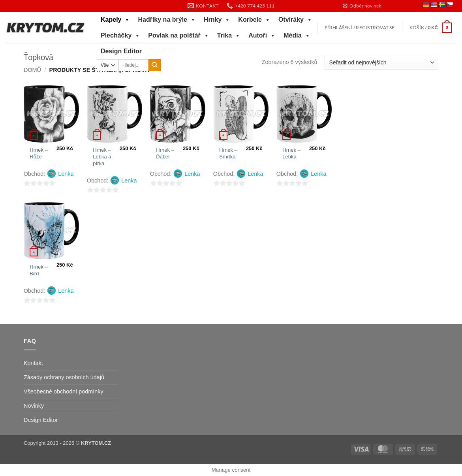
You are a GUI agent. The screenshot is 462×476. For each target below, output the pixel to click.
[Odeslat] (155, 65)
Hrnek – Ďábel (165, 153)
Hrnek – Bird (38, 270)
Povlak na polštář (179, 36)
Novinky (34, 406)
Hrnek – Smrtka (228, 153)
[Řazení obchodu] (381, 63)
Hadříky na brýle (167, 20)
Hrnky (217, 20)
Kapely (115, 20)
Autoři (262, 36)
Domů (32, 70)
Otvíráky (295, 20)
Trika (229, 36)
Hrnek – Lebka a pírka (102, 157)
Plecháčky (120, 36)
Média (297, 36)
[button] (362, 6)
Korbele (254, 20)
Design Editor (121, 51)
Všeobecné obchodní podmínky (64, 391)
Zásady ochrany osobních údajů (64, 377)
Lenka (66, 174)
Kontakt (33, 363)
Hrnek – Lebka (291, 153)
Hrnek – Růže (38, 153)
